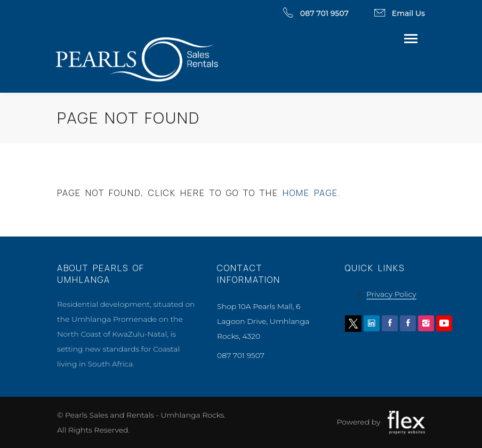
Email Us (408, 13)
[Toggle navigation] (411, 40)
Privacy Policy (391, 294)
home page (310, 193)
